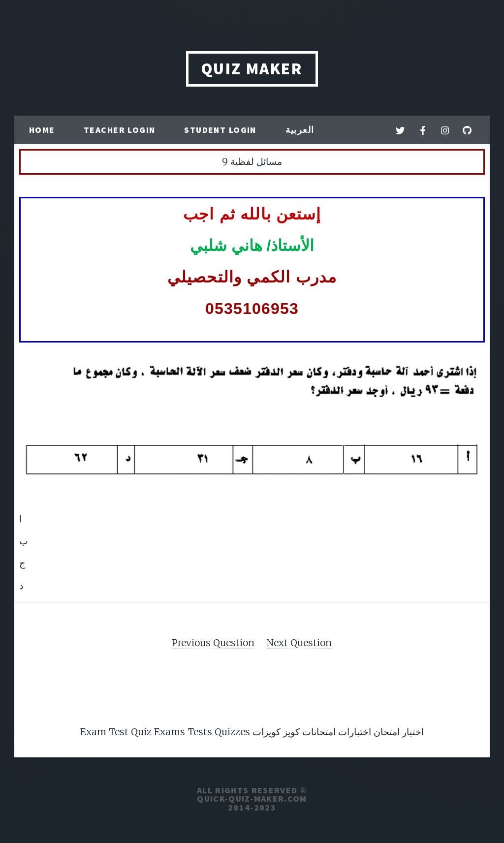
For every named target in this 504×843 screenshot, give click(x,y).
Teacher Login (120, 130)
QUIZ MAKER (252, 69)
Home (42, 130)
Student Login (220, 130)
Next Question (299, 643)
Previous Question (213, 643)
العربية (300, 130)
